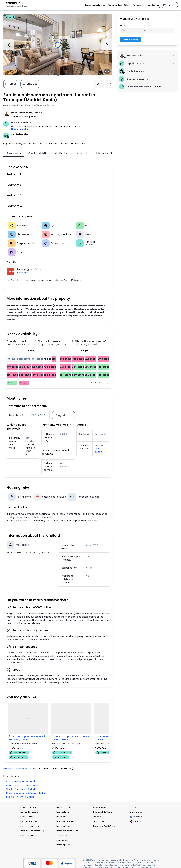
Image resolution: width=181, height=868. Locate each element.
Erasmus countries (27, 817)
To (149, 26)
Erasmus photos (63, 845)
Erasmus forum (63, 812)
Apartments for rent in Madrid (23, 785)
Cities (127, 5)
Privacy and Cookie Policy (104, 826)
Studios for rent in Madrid (20, 789)
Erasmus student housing (67, 831)
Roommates (115, 5)
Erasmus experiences (65, 821)
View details (22, 273)
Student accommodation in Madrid (26, 793)
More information (20, 129)
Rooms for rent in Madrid (20, 797)
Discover (138, 5)
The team (97, 817)
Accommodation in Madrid (21, 781)
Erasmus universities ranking (32, 831)
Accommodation (95, 5)
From (122, 26)
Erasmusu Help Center (103, 812)
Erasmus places (63, 826)
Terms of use (99, 821)
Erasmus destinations (29, 812)
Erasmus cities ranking (29, 826)
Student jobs (62, 835)
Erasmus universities (28, 821)
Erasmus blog (62, 817)
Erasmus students (27, 835)
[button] (84, 144)
